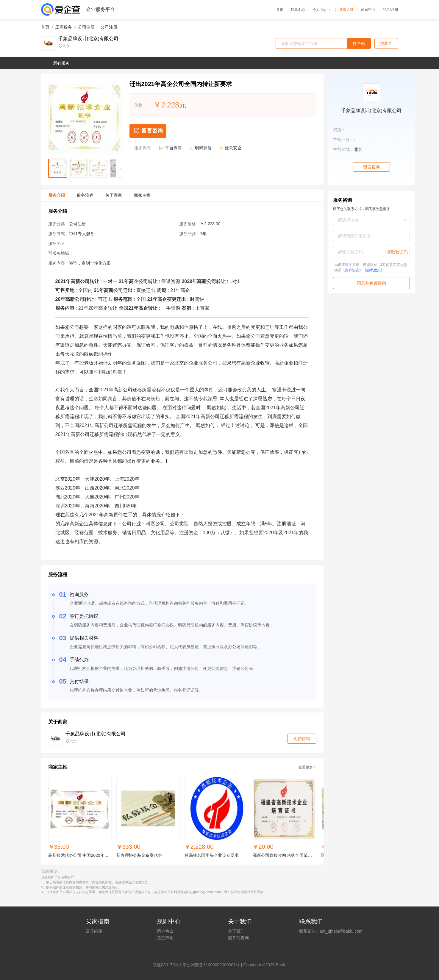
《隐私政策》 (374, 270)
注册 (395, 10)
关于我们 (236, 931)
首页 (280, 10)
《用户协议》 (352, 270)
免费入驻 (346, 10)
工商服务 (64, 27)
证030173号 (168, 965)
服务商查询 (238, 938)
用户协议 (165, 931)
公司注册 (86, 27)
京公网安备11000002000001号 (211, 965)
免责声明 (165, 938)
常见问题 (94, 931)
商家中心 (368, 10)
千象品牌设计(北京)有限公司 (89, 39)
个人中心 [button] (322, 10)
